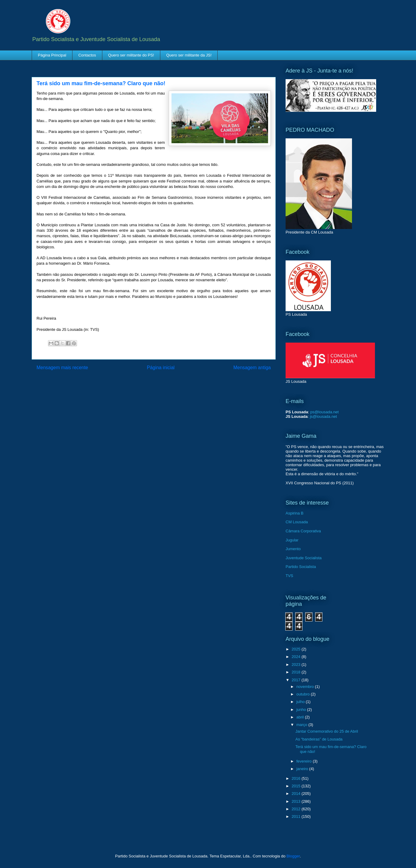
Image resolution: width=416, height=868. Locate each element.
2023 (297, 665)
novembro (306, 687)
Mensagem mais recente (62, 368)
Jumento (293, 549)
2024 (297, 657)
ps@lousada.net (325, 412)
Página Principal (52, 55)
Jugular (292, 540)
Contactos (87, 55)
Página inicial (161, 368)
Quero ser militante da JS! (189, 55)
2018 (297, 672)
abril (301, 717)
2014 (297, 794)
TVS (289, 576)
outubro (304, 694)
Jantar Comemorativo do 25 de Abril (326, 731)
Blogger (293, 856)
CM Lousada (297, 522)
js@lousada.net (323, 416)
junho (302, 710)
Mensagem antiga (252, 368)
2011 (297, 816)
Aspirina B (294, 513)
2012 (297, 809)
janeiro (303, 769)
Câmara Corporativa (303, 531)
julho (301, 702)
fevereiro (305, 761)
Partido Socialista (301, 567)
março (302, 725)
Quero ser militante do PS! (131, 55)
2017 (297, 680)
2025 (297, 649)
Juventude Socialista (304, 558)
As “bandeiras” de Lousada (319, 739)
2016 (297, 778)
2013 (297, 801)
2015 (297, 786)
